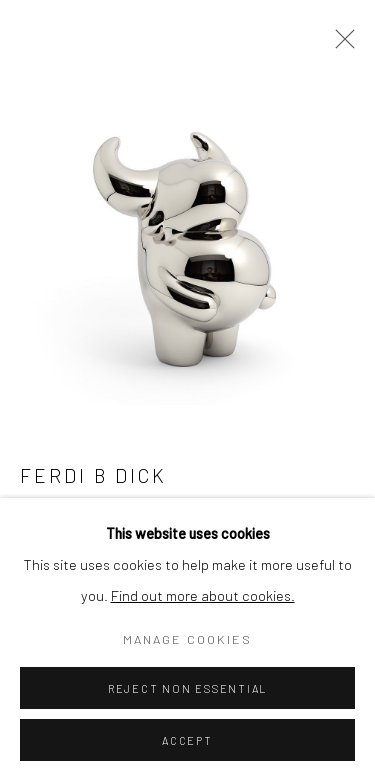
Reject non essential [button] (187, 688)
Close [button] (340, 45)
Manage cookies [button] (187, 639)
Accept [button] (187, 740)
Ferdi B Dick (93, 475)
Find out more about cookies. (203, 595)
